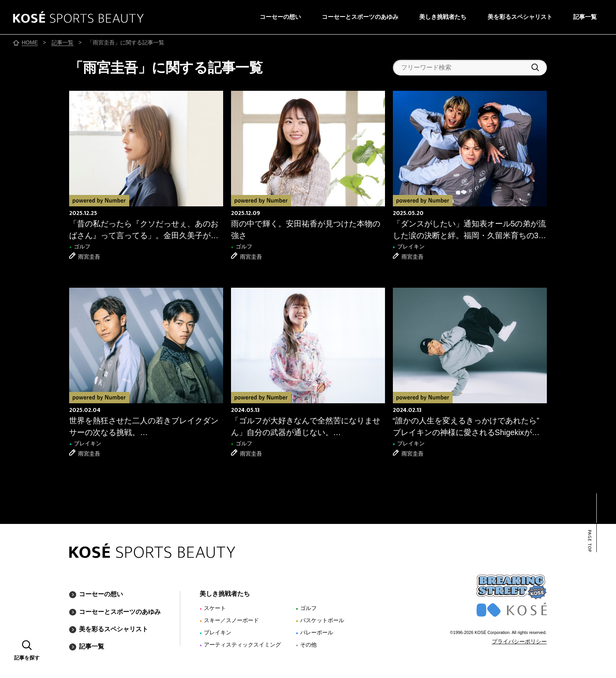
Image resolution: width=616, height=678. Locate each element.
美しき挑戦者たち (443, 17)
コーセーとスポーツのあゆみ (360, 17)
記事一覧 (585, 17)
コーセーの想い (280, 17)
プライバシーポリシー (519, 642)
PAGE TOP (589, 541)
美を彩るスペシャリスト (520, 17)
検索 (535, 67)
